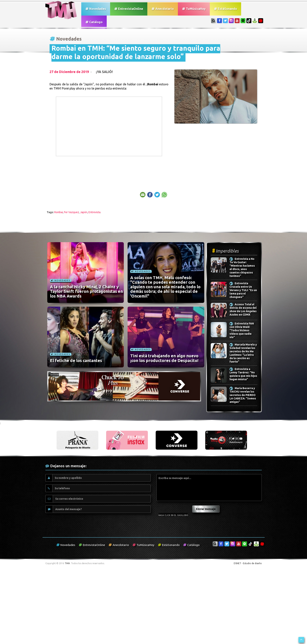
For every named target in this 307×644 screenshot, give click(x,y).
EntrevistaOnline (129, 9)
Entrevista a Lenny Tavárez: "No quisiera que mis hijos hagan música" (243, 374)
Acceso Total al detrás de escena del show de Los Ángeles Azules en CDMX (243, 310)
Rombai (59, 212)
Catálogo (94, 22)
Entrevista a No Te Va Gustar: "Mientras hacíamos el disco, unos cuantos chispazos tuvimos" (242, 268)
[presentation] (174, 508)
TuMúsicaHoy (194, 9)
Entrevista (94, 212)
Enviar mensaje (206, 509)
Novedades (96, 9)
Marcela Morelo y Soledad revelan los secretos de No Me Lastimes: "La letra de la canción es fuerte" (243, 353)
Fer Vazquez (71, 212)
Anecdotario (163, 9)
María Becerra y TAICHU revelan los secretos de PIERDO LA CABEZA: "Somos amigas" (243, 395)
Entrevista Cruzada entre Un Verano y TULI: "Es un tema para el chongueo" (243, 290)
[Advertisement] (200, 160)
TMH (67, 563)
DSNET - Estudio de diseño (248, 563)
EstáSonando (225, 9)
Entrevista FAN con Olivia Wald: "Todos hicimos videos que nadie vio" (242, 331)
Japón (84, 212)
